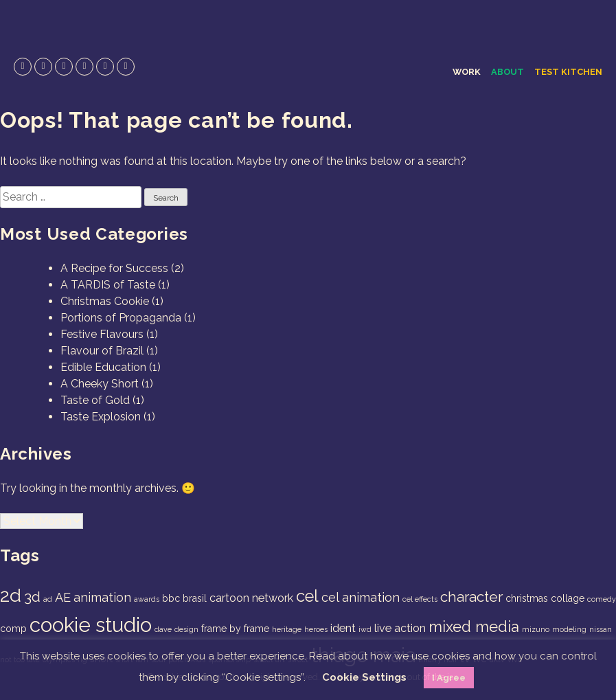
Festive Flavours (102, 334)
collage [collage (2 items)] (568, 598)
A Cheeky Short (100, 384)
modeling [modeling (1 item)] (569, 629)
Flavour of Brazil (102, 351)
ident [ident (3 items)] (343, 628)
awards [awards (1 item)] (147, 599)
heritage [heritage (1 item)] (287, 629)
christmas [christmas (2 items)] (527, 598)
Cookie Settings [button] (364, 677)
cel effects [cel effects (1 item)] (420, 599)
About (507, 72)
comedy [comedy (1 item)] (602, 599)
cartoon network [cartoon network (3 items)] (251, 598)
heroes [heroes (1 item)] (316, 629)
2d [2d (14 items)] (11, 595)
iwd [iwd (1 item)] (365, 629)
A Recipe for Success (114, 268)
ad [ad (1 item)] (48, 599)
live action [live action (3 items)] (400, 628)
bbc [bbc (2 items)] (171, 598)
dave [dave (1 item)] (163, 629)
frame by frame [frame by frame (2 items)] (235, 629)
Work (467, 72)
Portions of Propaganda (121, 318)
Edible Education (103, 367)
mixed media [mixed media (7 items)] (474, 626)
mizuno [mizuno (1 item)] (536, 629)
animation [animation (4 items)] (102, 597)
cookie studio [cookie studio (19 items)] (91, 625)
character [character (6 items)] (471, 597)
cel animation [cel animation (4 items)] (361, 597)
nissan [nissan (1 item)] (601, 629)
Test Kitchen (568, 72)
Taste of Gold (95, 400)
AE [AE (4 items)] (63, 597)
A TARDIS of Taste (108, 285)
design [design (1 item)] (186, 629)
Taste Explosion (101, 417)
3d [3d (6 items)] (32, 597)
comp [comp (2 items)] (13, 629)
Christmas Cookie (105, 301)
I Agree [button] (449, 678)
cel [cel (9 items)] (307, 596)
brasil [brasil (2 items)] (195, 598)
